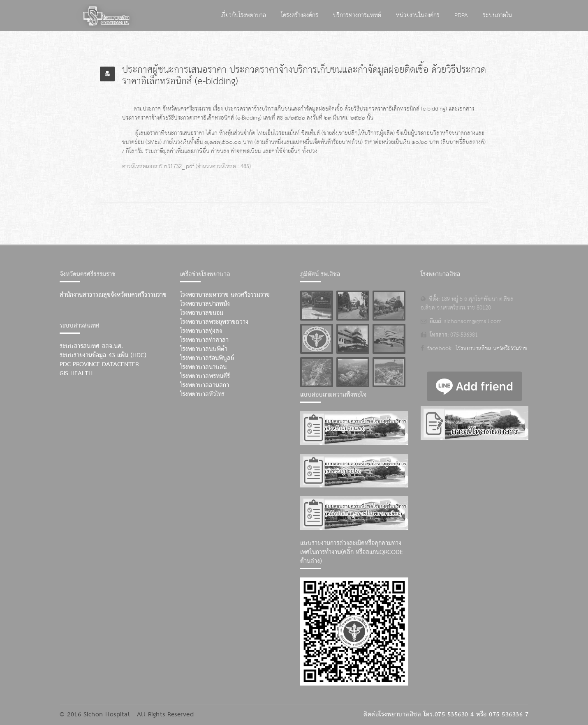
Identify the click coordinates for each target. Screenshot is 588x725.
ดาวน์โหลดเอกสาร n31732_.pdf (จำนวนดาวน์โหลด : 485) (186, 166)
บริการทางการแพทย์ (357, 15)
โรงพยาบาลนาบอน (203, 367)
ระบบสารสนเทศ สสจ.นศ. (91, 346)
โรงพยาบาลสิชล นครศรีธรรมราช (492, 349)
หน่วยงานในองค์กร (418, 15)
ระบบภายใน (497, 15)
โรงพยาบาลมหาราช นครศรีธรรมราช (225, 295)
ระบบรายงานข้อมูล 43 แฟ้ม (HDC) (103, 356)
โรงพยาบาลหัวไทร (202, 395)
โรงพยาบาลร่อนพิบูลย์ (207, 358)
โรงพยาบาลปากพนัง (205, 304)
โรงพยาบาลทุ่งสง (201, 331)
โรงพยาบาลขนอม (202, 313)
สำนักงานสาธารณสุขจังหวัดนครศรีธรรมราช (113, 295)
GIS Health (76, 374)
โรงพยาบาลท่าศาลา (204, 340)
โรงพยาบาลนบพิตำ (204, 349)
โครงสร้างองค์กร (300, 15)
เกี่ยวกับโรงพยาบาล (243, 15)
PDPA (461, 15)
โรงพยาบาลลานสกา (205, 386)
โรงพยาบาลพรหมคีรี (205, 376)
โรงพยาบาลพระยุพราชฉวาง (214, 322)
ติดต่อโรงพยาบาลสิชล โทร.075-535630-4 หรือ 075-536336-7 (446, 715)
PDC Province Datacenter (99, 365)
